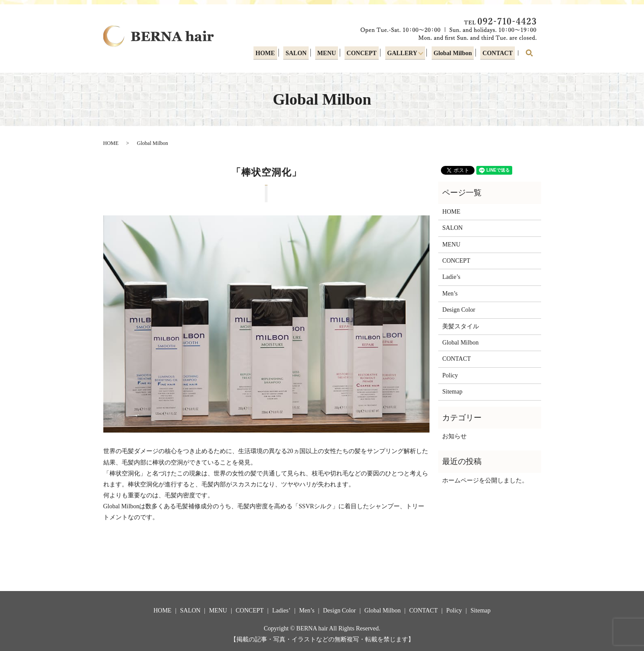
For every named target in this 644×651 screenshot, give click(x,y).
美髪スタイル (461, 326)
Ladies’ (282, 611)
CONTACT (498, 54)
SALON (298, 54)
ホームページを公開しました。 (485, 480)
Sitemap (452, 392)
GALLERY (401, 54)
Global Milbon (454, 54)
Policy (450, 375)
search (529, 53)
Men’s (450, 294)
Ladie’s (451, 277)
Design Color (459, 310)
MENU (327, 54)
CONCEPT (362, 54)
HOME (267, 54)
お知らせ (454, 436)
